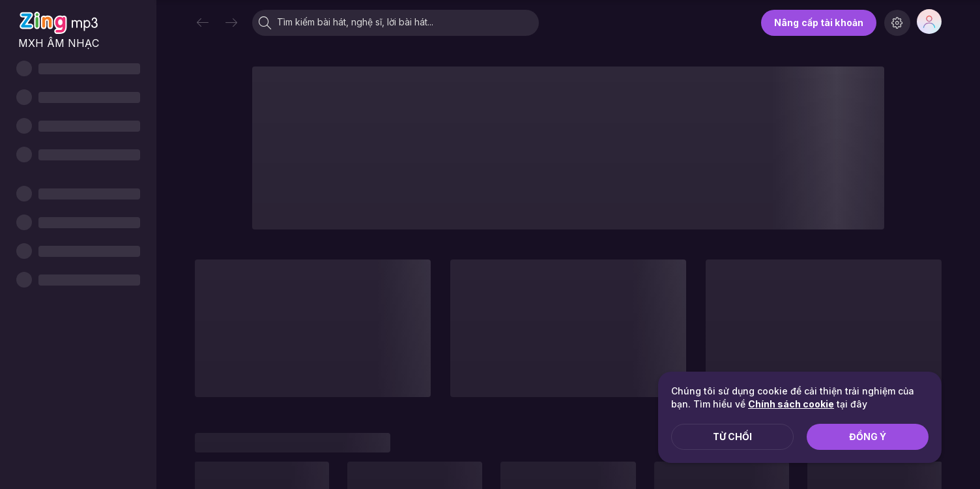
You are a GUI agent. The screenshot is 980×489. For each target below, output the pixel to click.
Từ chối (732, 437)
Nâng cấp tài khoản (819, 22)
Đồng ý (868, 437)
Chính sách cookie (791, 404)
